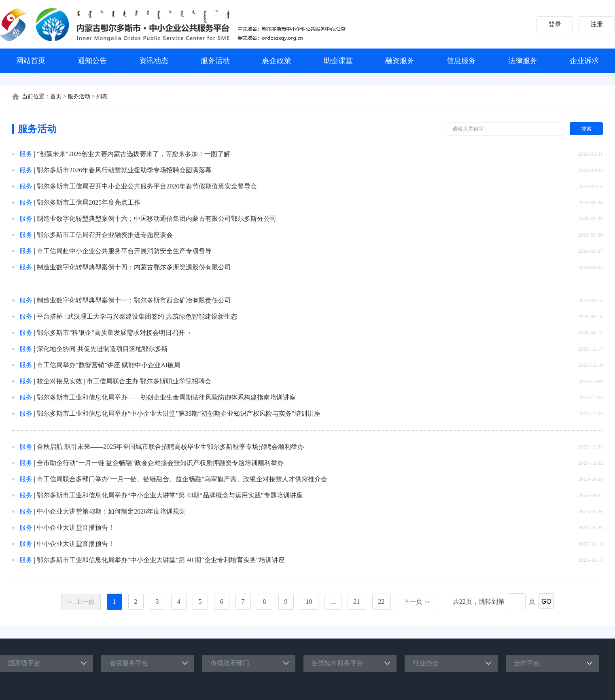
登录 (555, 24)
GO (546, 602)
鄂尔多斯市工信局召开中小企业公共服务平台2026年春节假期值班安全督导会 (147, 186)
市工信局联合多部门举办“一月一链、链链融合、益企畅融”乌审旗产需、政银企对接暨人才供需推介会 (182, 479)
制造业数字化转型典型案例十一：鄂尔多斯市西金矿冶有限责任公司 (134, 300)
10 (309, 602)
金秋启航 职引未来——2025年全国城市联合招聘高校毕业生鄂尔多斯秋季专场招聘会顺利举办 (170, 447)
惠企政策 (277, 61)
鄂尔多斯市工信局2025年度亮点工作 (89, 202)
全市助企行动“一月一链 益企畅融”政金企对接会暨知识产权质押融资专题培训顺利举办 (160, 463)
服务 (26, 154)
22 (382, 602)
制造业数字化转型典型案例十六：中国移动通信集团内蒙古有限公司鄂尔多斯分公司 (157, 219)
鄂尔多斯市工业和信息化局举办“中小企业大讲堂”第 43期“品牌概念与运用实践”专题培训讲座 (170, 495)
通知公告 (92, 61)
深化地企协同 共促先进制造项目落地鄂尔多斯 (102, 349)
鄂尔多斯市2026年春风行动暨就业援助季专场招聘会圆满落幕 (124, 170)
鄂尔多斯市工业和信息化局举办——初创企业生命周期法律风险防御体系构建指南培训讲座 (166, 397)
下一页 (417, 602)
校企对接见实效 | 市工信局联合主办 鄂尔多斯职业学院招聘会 (124, 381)
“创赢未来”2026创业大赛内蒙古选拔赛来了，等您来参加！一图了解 (134, 154)
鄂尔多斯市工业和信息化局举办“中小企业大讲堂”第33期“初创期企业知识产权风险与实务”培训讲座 (178, 413)
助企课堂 (338, 61)
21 (357, 602)
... (333, 602)
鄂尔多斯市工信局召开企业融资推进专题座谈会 (105, 235)
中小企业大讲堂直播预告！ (76, 528)
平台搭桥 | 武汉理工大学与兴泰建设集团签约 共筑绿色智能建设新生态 (137, 316)
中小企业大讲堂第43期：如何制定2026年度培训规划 (111, 511)
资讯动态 (154, 61)
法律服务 (523, 61)
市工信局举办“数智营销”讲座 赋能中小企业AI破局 (109, 365)
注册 (597, 24)
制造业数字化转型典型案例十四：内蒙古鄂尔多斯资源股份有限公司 (134, 267)
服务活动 (215, 61)
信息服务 (461, 61)
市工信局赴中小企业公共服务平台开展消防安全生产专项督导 (124, 251)
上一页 (81, 602)
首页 (56, 96)
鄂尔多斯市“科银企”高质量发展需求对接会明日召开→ (114, 333)
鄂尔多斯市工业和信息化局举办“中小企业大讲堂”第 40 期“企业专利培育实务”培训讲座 (161, 560)
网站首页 (31, 61)
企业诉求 (584, 61)
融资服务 (400, 61)
